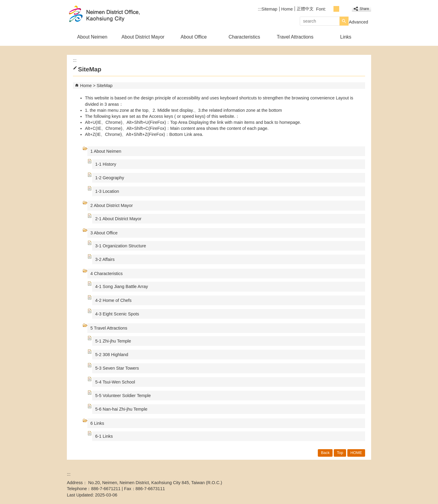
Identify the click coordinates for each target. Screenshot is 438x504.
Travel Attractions (295, 37)
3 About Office (104, 233)
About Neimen (92, 37)
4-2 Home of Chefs (113, 300)
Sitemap (269, 9)
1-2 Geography (110, 178)
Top (340, 453)
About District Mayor (143, 37)
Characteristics (244, 37)
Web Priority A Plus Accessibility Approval (349, 479)
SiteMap (105, 86)
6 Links (97, 423)
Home (287, 9)
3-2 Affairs (105, 259)
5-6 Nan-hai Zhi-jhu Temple (121, 409)
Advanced (358, 22)
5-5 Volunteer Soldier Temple (123, 396)
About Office (194, 37)
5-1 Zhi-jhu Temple (113, 341)
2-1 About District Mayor (118, 219)
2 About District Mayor (112, 205)
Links (346, 37)
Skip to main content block (3, 3)
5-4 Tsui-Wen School (115, 382)
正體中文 (305, 9)
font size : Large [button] (343, 9)
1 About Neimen (106, 151)
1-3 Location (107, 191)
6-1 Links (104, 436)
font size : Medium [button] (336, 9)
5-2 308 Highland (112, 355)
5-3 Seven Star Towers (117, 368)
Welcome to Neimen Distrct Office (118, 15)
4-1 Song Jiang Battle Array (122, 286)
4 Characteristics (106, 274)
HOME (356, 453)
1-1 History (106, 164)
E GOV (319, 479)
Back (325, 453)
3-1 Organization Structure (121, 246)
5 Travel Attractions (109, 328)
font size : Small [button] (330, 9)
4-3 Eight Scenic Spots (117, 314)
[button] (344, 21)
